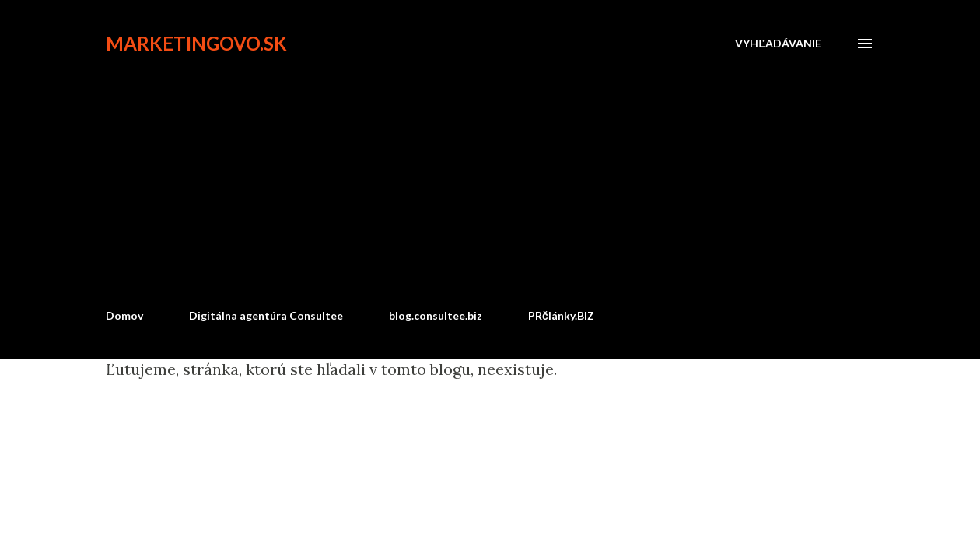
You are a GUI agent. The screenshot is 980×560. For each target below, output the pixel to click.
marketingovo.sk (196, 43)
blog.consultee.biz (436, 315)
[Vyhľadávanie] (778, 44)
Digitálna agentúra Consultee (266, 315)
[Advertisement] (490, 180)
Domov (124, 315)
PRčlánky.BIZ (561, 315)
